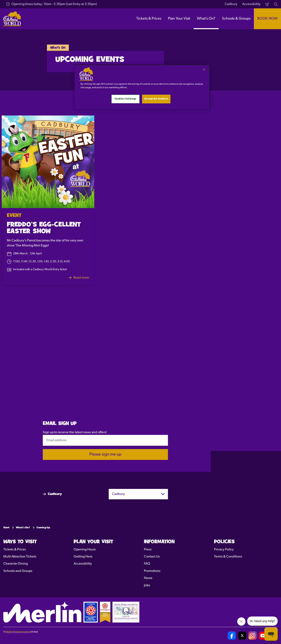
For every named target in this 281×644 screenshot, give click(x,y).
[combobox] (138, 494)
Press (148, 549)
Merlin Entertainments (18, 632)
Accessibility (251, 4)
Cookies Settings (126, 99)
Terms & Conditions (228, 557)
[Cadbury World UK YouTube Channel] (263, 635)
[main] (142, 87)
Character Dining (16, 564)
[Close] (204, 69)
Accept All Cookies (156, 99)
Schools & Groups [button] (236, 19)
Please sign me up (105, 454)
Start (6, 528)
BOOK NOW (267, 19)
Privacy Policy (224, 549)
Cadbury (231, 4)
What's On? (23, 528)
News (148, 578)
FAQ (147, 564)
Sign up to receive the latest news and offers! (75, 432)
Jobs (147, 585)
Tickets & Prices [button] (149, 19)
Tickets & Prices (15, 549)
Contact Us (152, 557)
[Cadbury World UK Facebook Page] (232, 635)
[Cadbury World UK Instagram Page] (253, 635)
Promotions (152, 571)
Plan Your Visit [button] (179, 19)
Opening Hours (85, 549)
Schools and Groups (18, 571)
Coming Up (43, 528)
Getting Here (83, 557)
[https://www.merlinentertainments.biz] (42, 612)
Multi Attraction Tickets (20, 557)
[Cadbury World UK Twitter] (242, 635)
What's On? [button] (206, 19)
